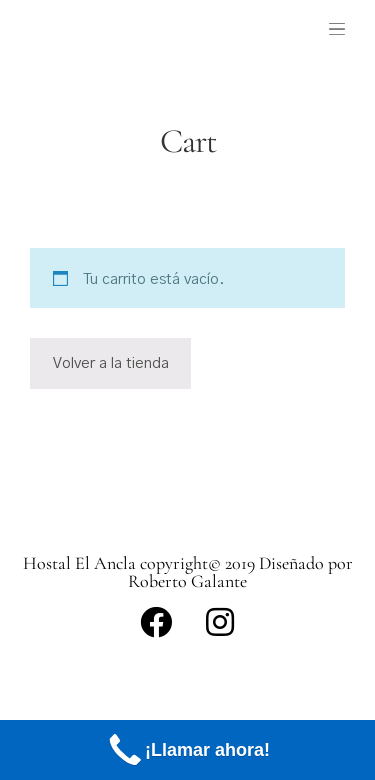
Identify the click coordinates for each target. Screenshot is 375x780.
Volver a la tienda (111, 363)
